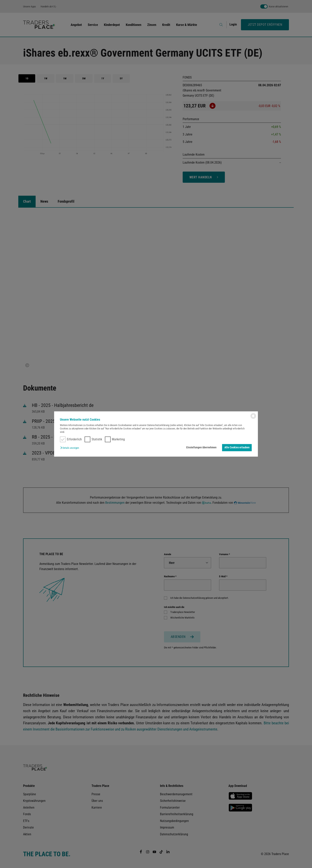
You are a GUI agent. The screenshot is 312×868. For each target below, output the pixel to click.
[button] (71, 448)
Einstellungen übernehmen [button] (201, 447)
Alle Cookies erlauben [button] (237, 447)
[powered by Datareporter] (253, 419)
